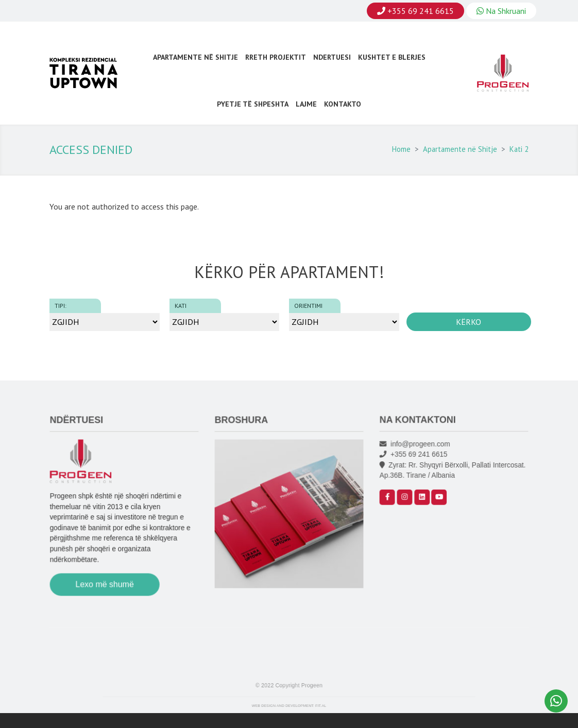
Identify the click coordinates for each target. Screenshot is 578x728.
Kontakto (343, 104)
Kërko (469, 322)
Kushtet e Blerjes (392, 57)
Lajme (306, 104)
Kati (181, 306)
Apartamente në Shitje (195, 57)
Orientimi (308, 306)
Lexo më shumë (106, 586)
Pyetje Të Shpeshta (253, 104)
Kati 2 (519, 149)
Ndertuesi (332, 57)
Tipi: (61, 306)
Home (401, 149)
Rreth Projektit (276, 57)
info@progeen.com (417, 451)
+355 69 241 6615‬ (415, 461)
